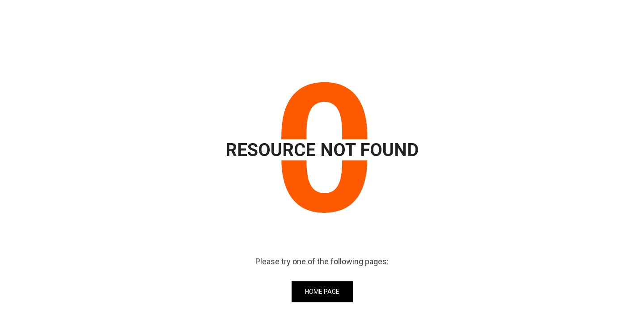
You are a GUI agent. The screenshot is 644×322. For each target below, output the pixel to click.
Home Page (322, 292)
